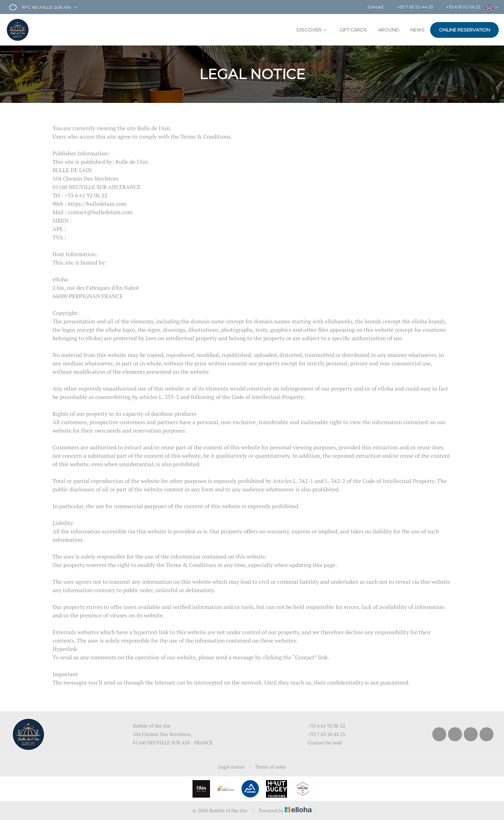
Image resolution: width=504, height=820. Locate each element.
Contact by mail (321, 742)
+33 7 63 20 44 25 (323, 734)
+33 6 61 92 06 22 (323, 726)
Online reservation (464, 30)
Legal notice (231, 767)
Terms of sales (271, 767)
